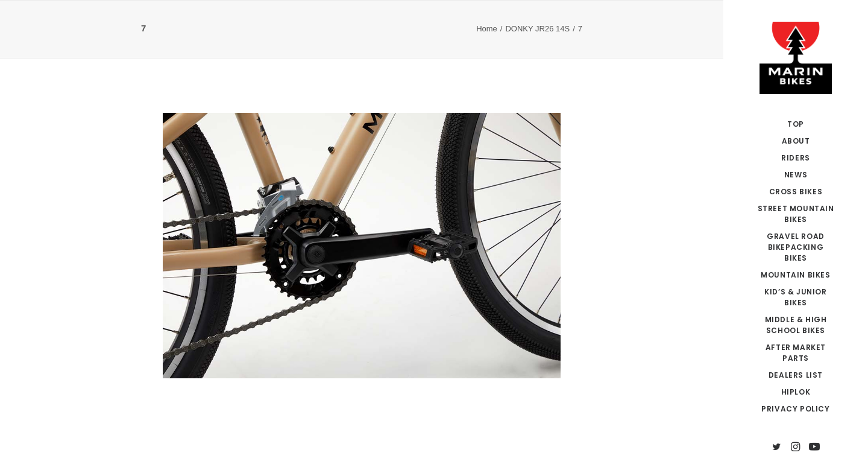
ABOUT (796, 141)
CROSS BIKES (796, 192)
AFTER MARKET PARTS (796, 353)
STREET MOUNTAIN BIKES (796, 214)
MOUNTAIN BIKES (795, 275)
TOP (796, 124)
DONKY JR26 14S (537, 29)
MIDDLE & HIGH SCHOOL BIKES (796, 325)
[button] (777, 447)
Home (487, 29)
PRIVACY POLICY (795, 409)
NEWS (796, 175)
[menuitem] (796, 124)
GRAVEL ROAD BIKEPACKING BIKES (796, 247)
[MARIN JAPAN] (796, 58)
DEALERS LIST (796, 375)
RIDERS (796, 158)
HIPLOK (796, 392)
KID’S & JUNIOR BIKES (795, 297)
